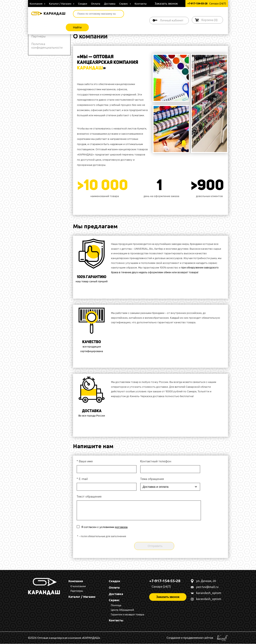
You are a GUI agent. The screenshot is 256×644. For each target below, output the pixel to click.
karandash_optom (209, 593)
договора (121, 527)
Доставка (110, 4)
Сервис (125, 4)
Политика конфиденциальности (47, 46)
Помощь (116, 605)
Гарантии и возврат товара (127, 615)
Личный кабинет (172, 20)
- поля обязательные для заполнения (101, 536)
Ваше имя (85, 461)
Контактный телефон (156, 461)
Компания (37, 4)
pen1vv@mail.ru (207, 587)
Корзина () (209, 20)
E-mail (82, 479)
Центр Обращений (122, 610)
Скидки (83, 4)
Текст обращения (89, 497)
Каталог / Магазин (62, 4)
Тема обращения (152, 479)
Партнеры (38, 36)
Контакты (141, 4)
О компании (78, 586)
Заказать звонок (166, 4)
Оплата (96, 4)
